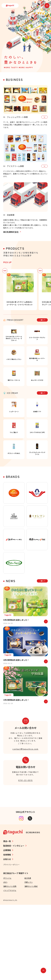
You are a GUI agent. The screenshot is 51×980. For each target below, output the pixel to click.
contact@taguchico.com (25, 824)
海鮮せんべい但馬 (10, 961)
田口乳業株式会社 (12, 232)
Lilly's (5, 957)
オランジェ (7, 953)
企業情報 (7, 925)
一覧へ (42, 320)
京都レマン (29, 957)
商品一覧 (7, 916)
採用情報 (7, 930)
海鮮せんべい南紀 (31, 961)
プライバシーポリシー (11, 940)
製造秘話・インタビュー (14, 921)
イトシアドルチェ (10, 965)
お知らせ (7, 934)
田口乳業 (28, 953)
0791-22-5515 (26, 855)
